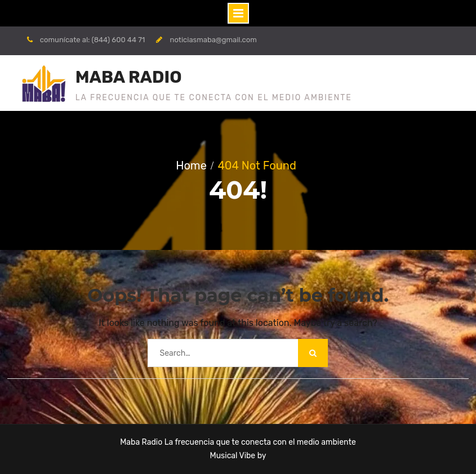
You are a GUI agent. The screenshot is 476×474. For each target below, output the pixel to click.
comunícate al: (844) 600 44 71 (93, 40)
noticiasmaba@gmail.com (213, 40)
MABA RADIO (129, 77)
